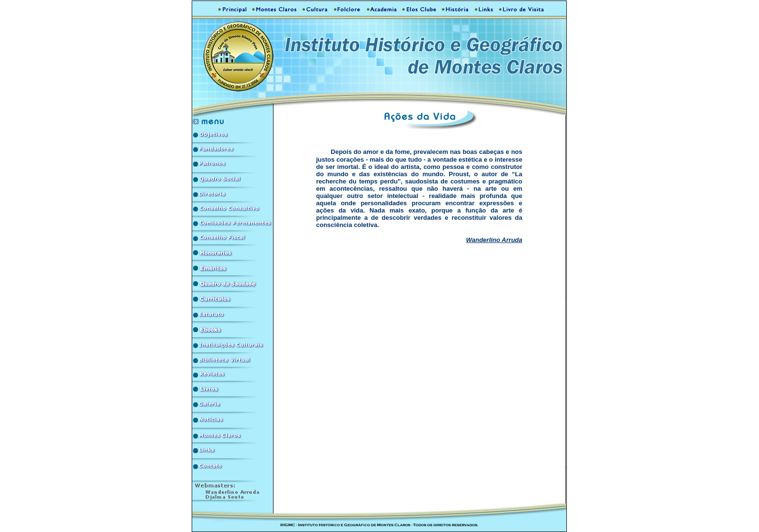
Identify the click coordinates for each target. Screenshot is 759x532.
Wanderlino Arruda (494, 240)
